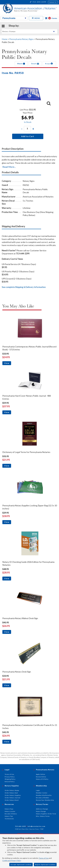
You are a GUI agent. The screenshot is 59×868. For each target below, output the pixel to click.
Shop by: (14, 26)
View (7, 363)
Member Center (42, 793)
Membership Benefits (44, 795)
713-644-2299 (38, 2)
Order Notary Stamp (12, 790)
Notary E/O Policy (42, 779)
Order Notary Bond (12, 800)
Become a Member (43, 798)
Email (35, 64)
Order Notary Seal (11, 793)
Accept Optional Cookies (21, 865)
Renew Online (41, 777)
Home (5, 39)
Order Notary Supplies (13, 795)
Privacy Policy (10, 777)
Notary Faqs (9, 809)
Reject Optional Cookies (45, 865)
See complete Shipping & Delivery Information (24, 287)
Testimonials (9, 819)
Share (21, 64)
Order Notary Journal (12, 798)
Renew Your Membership (45, 800)
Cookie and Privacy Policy (12, 860)
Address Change (42, 809)
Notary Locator (10, 811)
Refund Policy (10, 782)
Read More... (9, 167)
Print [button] (49, 64)
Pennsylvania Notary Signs (21, 39)
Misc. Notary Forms (43, 816)
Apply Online (41, 774)
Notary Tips (9, 816)
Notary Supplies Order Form (46, 814)
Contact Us (53, 2)
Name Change (41, 811)
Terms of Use (44, 858)
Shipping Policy (10, 779)
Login (38, 790)
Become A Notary (11, 814)
